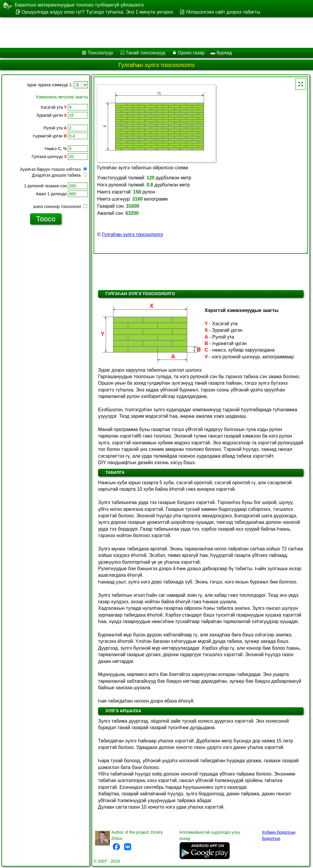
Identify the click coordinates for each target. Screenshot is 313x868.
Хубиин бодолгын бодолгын (279, 835)
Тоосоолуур (100, 53)
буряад (221, 53)
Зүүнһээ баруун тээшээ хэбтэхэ (53, 169)
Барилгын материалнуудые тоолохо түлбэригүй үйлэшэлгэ (79, 5)
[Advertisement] (151, 32)
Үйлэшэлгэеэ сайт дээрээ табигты (223, 12)
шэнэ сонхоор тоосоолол (60, 207)
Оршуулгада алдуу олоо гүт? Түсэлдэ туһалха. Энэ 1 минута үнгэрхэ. (98, 12)
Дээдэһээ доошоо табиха (59, 175)
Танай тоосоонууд (146, 53)
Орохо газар (191, 53)
